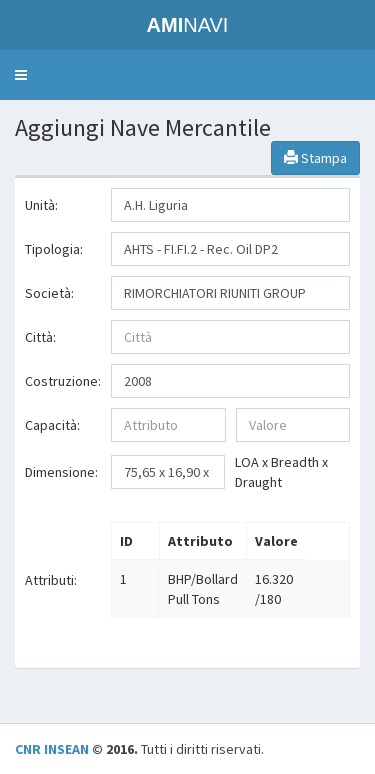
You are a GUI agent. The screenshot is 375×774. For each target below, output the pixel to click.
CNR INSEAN (52, 749)
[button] (21, 75)
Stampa (315, 158)
